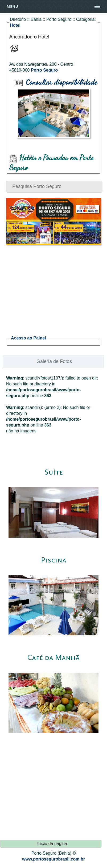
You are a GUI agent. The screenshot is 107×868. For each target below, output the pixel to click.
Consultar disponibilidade (56, 82)
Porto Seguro (44, 70)
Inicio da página (52, 844)
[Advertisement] (53, 287)
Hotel (15, 25)
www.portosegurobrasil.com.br (53, 859)
